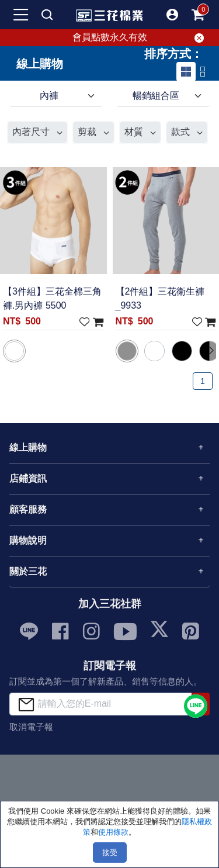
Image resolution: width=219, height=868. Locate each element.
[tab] (186, 72)
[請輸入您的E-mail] (101, 704)
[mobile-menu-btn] (21, 15)
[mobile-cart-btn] (198, 15)
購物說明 (28, 540)
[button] (172, 15)
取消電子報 (31, 727)
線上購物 (28, 447)
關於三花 (28, 571)
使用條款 (113, 832)
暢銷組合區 (156, 96)
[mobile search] (47, 15)
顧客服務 (28, 509)
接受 (110, 853)
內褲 (49, 96)
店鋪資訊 (28, 478)
